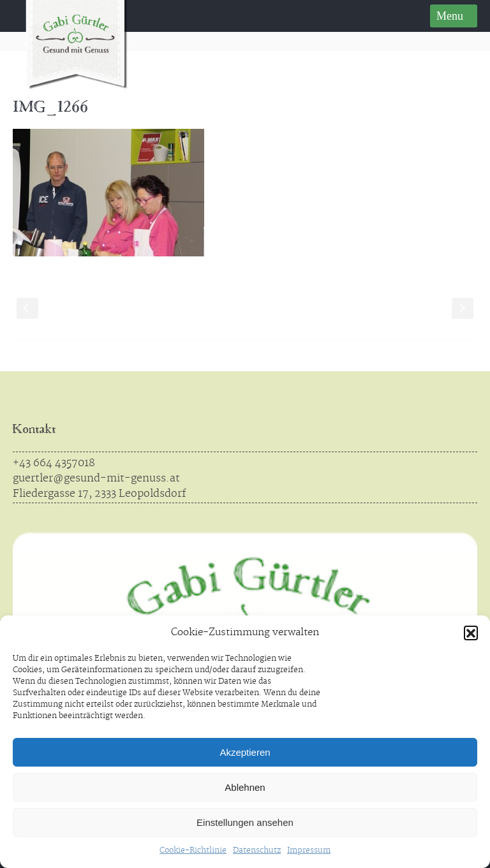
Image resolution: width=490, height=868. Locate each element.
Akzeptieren (245, 752)
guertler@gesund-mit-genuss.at (96, 478)
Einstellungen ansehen (245, 822)
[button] (471, 633)
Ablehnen (245, 787)
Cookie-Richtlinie (193, 850)
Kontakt (34, 430)
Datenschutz (257, 850)
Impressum (309, 850)
